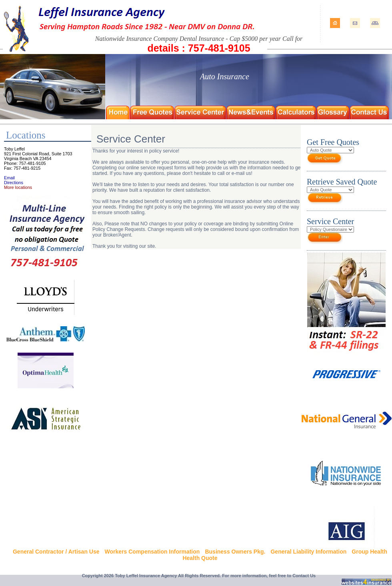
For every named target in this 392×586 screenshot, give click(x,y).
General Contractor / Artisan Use (56, 552)
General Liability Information (308, 552)
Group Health (369, 552)
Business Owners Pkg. (235, 552)
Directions (14, 183)
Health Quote (200, 558)
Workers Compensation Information (152, 552)
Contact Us (304, 576)
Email (9, 178)
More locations (18, 187)
